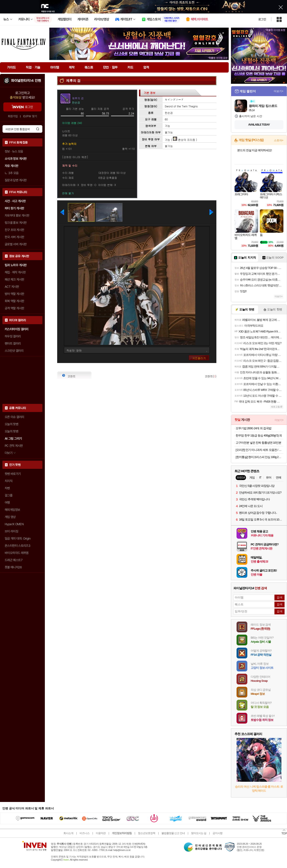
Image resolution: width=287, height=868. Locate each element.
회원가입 (13, 116)
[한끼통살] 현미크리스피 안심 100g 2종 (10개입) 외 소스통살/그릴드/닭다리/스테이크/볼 (260, 457)
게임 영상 (10, 517)
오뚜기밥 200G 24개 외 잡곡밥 (253, 428)
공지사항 (217, 833)
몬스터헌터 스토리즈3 (17, 546)
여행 (7, 503)
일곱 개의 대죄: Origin (18, 538)
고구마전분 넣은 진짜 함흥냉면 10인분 (258, 443)
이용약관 (101, 833)
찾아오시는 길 (199, 833)
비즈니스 (85, 833)
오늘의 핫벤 (11, 424)
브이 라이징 (11, 531)
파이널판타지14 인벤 (26, 81)
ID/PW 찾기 (30, 116)
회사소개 (68, 833)
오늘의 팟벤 (11, 431)
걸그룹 (9, 495)
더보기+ (279, 91)
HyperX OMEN (14, 524)
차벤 (7, 488)
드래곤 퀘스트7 (14, 560)
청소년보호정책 (147, 833)
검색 (38, 129)
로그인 (262, 19)
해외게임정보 (12, 510)
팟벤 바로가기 (13, 474)
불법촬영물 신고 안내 (173, 833)
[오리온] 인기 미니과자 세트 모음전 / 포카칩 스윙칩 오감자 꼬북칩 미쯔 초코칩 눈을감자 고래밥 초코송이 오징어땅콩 (260, 450)
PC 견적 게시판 (14, 446)
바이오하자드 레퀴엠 (17, 553)
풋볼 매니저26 (13, 567)
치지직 (9, 481)
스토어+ (279, 140)
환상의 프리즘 (184, 140)
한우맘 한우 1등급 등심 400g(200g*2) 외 (259, 435)
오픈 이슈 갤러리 (14, 417)
